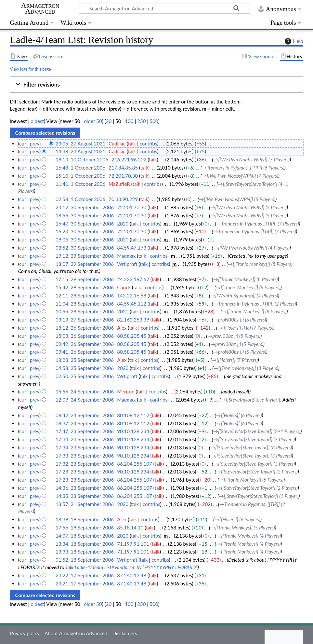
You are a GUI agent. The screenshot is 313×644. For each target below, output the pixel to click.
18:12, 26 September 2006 (85, 328)
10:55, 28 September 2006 (85, 311)
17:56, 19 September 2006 (85, 528)
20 (109, 121)
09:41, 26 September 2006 (85, 352)
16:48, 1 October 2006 (80, 168)
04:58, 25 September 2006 (85, 368)
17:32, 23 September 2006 (85, 464)
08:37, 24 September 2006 (85, 423)
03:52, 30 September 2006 (85, 248)
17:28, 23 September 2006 (85, 472)
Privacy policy (25, 633)
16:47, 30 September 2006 (85, 224)
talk (132, 144)
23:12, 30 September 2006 (85, 207)
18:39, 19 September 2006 (85, 519)
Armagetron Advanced (40, 8)
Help (293, 41)
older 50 (93, 121)
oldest (37, 121)
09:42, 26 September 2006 (85, 344)
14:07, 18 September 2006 (85, 536)
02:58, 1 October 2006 (80, 199)
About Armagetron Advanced (76, 633)
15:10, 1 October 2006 (80, 176)
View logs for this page (30, 69)
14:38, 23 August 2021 (80, 151)
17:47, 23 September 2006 (85, 431)
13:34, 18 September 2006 (85, 544)
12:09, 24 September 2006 (85, 400)
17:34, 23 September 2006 (85, 439)
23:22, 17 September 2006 (85, 575)
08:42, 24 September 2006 (85, 415)
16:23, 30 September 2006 (85, 231)
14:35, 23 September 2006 (85, 496)
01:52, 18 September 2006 (85, 560)
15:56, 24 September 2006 (85, 391)
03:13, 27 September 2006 (85, 320)
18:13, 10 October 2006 (82, 159)
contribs (148, 144)
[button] (156, 85)
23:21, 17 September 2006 (85, 583)
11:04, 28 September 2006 (85, 304)
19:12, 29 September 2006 (85, 256)
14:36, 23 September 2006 (85, 488)
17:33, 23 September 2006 (85, 456)
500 (154, 121)
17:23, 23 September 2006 (85, 480)
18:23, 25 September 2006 (85, 360)
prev (35, 144)
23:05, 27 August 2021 (80, 144)
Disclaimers (124, 633)
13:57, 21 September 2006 (85, 504)
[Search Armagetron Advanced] (165, 8)
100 (129, 121)
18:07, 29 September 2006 (85, 264)
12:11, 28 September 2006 (85, 295)
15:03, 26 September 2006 (85, 336)
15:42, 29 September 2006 (85, 287)
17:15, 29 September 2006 (85, 279)
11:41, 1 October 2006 (80, 184)
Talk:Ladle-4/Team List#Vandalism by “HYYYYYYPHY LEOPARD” (131, 567)
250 (141, 121)
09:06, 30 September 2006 (85, 240)
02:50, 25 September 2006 (85, 376)
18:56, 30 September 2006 (85, 215)
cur (23, 151)
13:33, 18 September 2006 (85, 552)
